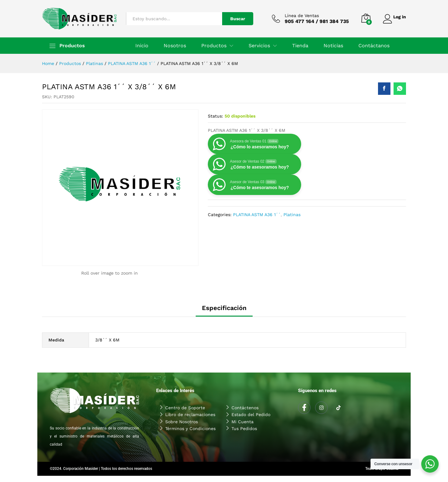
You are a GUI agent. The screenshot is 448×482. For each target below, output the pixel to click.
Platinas (292, 215)
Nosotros (175, 46)
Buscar (235, 19)
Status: (215, 116)
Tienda (300, 46)
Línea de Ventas (299, 16)
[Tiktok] (338, 408)
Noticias (333, 46)
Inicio (142, 46)
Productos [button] (214, 46)
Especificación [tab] (224, 308)
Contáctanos (374, 46)
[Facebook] (304, 408)
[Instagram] (321, 408)
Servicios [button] (259, 46)
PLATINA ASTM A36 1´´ (257, 215)
